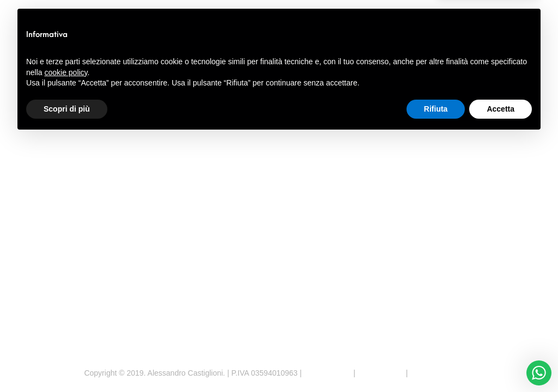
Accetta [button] (501, 362)
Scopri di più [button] (67, 362)
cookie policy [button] (66, 326)
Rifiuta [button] (436, 362)
